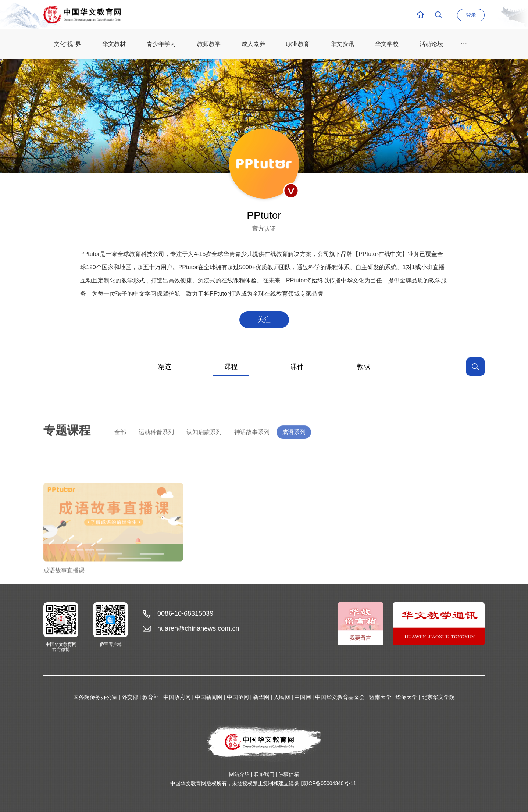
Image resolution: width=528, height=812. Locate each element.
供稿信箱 (289, 774)
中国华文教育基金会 (340, 697)
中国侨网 (238, 697)
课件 (297, 367)
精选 (165, 367)
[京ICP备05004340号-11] (329, 783)
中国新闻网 (209, 697)
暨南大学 (380, 697)
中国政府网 (177, 697)
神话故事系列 (252, 442)
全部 (120, 442)
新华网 (261, 697)
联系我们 (264, 774)
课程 (231, 367)
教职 (363, 367)
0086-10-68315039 (185, 613)
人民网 (282, 697)
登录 (471, 15)
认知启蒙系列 (204, 442)
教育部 (151, 697)
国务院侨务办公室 (95, 697)
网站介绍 (239, 774)
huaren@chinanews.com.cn (198, 628)
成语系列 (294, 442)
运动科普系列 (156, 442)
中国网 (303, 697)
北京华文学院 (438, 697)
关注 (264, 320)
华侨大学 (406, 697)
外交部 (130, 697)
